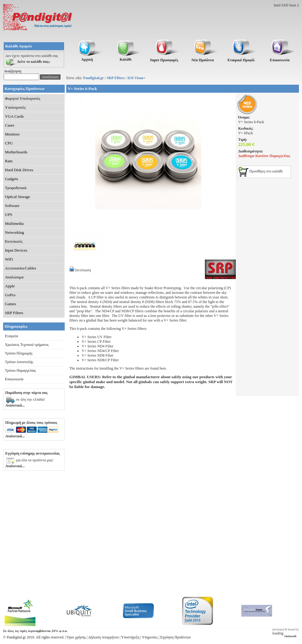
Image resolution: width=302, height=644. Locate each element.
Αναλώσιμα (14, 277)
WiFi (9, 259)
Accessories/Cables (20, 268)
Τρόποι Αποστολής (19, 362)
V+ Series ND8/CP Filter (100, 360)
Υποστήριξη (130, 637)
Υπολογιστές (15, 107)
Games (10, 304)
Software (12, 206)
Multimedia (14, 223)
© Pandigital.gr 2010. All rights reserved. (34, 637)
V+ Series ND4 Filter (98, 346)
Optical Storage (17, 197)
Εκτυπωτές (14, 241)
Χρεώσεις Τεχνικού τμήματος (27, 345)
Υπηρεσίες (150, 637)
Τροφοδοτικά (16, 188)
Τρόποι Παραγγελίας (20, 371)
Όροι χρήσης (76, 637)
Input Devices (16, 250)
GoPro (10, 295)
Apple (10, 286)
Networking (14, 232)
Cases (10, 125)
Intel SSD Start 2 (286, 5)
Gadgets (12, 179)
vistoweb (290, 636)
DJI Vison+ (137, 78)
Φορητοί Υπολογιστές (23, 98)
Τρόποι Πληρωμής (19, 353)
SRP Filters (116, 78)
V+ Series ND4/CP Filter (100, 351)
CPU (9, 143)
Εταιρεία (11, 336)
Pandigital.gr (94, 78)
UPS (9, 215)
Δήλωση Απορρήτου (104, 637)
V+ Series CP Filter (96, 342)
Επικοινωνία (14, 379)
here (163, 368)
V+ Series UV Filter (97, 337)
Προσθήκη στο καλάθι (261, 171)
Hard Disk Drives (19, 170)
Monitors (12, 134)
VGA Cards (14, 116)
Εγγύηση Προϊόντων (175, 637)
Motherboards (16, 152)
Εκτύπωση (80, 270)
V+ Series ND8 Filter (98, 355)
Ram (9, 161)
